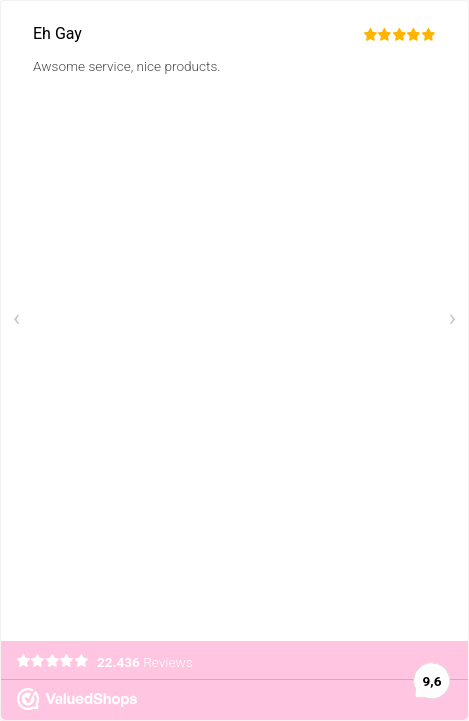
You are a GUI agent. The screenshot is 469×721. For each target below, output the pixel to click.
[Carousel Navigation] (234, 321)
